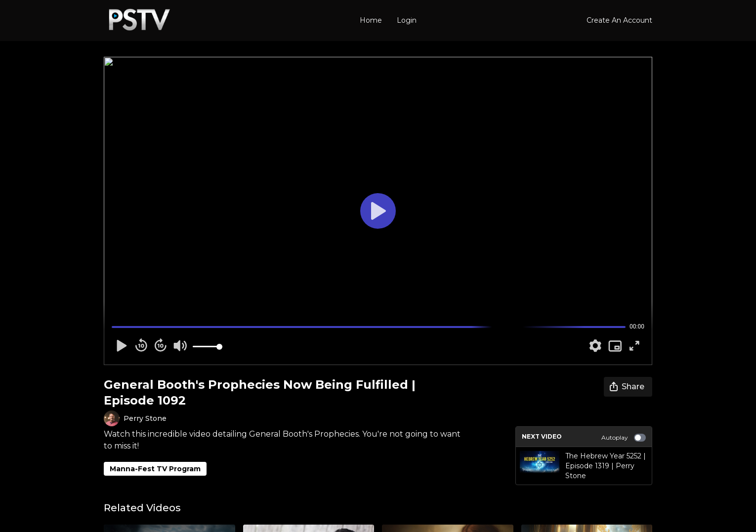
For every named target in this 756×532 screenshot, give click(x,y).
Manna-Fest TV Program (155, 469)
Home (371, 20)
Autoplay (624, 438)
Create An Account (619, 20)
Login (407, 20)
